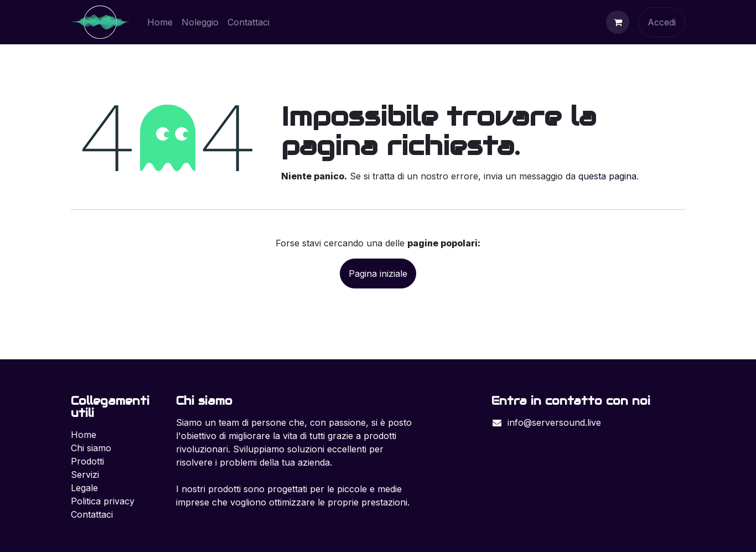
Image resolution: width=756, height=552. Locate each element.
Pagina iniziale (378, 274)
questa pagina (607, 176)
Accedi (662, 22)
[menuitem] (160, 22)
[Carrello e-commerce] (618, 22)
